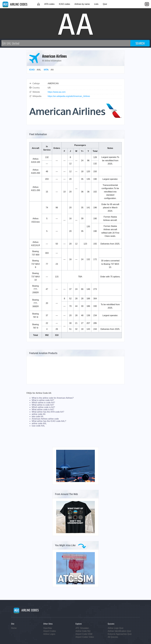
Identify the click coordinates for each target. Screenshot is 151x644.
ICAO (32, 70)
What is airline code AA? (43, 400)
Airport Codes (50, 631)
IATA (46, 70)
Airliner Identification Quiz (119, 631)
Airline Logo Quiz (116, 628)
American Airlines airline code (45, 419)
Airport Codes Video (85, 637)
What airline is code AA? (43, 405)
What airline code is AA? (43, 410)
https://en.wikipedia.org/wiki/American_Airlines (69, 96)
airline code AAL (39, 423)
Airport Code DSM (84, 634)
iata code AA (37, 416)
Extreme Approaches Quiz (120, 634)
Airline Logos (49, 634)
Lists (96, 4)
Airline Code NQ (83, 631)
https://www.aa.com (57, 92)
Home (14, 628)
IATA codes (49, 4)
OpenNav (48, 628)
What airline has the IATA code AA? (48, 412)
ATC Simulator (82, 628)
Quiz (105, 4)
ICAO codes (64, 4)
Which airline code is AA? (43, 407)
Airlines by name (82, 4)
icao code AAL (38, 426)
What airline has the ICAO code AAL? (49, 421)
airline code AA (39, 414)
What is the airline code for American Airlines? (53, 398)
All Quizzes (113, 637)
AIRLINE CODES (15, 4)
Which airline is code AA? (43, 403)
